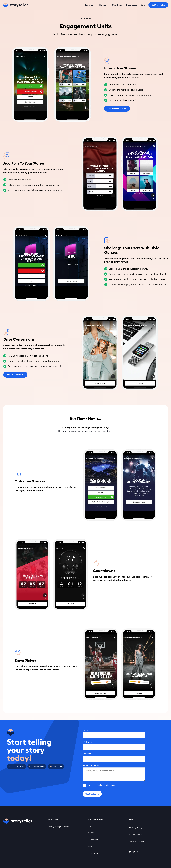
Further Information (94, 765)
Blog (143, 5)
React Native (94, 840)
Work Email (88, 742)
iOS (90, 827)
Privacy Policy (136, 827)
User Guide (117, 5)
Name (85, 730)
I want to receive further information (101, 785)
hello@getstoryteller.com (58, 827)
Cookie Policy (136, 834)
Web (90, 847)
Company (104, 5)
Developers (131, 5)
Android (92, 833)
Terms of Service (137, 841)
